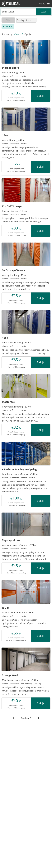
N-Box (6, 608)
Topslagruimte (11, 540)
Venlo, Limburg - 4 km (13, 73)
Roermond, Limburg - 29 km (17, 407)
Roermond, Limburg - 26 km (17, 343)
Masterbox (9, 402)
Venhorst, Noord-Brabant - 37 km (19, 545)
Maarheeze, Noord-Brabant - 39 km (20, 680)
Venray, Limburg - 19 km (15, 275)
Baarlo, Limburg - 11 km (14, 211)
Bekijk (41, 96)
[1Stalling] (11, 4)
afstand (17, 34)
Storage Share (11, 68)
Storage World (11, 675)
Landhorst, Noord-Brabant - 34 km (20, 474)
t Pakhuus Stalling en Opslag (19, 469)
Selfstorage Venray (14, 270)
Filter (8, 20)
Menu (45, 3)
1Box (5, 135)
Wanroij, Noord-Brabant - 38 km (19, 613)
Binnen (9, 27)
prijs (29, 34)
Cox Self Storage (12, 206)
